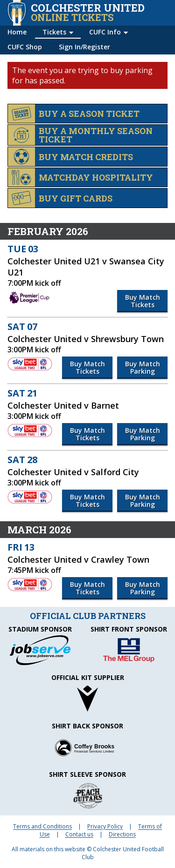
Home (17, 32)
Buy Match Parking (143, 367)
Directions (122, 834)
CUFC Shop (25, 47)
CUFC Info (105, 32)
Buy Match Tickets (143, 301)
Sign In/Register (84, 47)
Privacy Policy (105, 826)
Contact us (79, 834)
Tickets (54, 32)
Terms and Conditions (42, 826)
